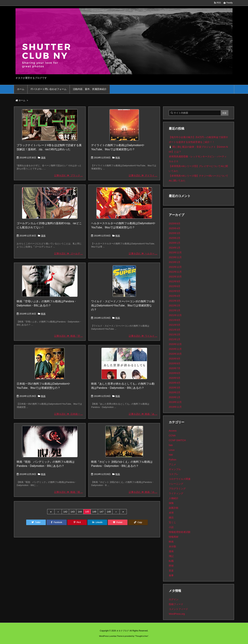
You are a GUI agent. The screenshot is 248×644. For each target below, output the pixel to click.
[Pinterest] (77, 522)
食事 (171, 575)
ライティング (176, 493)
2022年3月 (175, 301)
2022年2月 (175, 306)
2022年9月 (175, 281)
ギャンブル (175, 469)
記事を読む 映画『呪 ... (68, 492)
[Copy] (138, 522)
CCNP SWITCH (177, 440)
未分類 (172, 546)
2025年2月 (175, 238)
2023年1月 (175, 262)
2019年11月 (175, 407)
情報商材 (174, 537)
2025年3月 (175, 233)
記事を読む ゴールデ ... (68, 253)
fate (171, 445)
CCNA (172, 435)
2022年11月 (175, 272)
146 (94, 512)
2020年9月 (175, 359)
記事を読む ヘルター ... (143, 253)
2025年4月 (175, 228)
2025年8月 (175, 224)
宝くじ (172, 522)
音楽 (171, 571)
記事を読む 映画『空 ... (68, 336)
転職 (171, 561)
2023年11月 (175, 257)
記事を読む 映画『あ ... (143, 414)
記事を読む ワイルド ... (143, 336)
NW (171, 455)
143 (73, 512)
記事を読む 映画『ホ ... (143, 492)
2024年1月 (175, 248)
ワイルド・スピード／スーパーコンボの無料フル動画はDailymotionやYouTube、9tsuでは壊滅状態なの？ (123, 305)
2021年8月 (175, 320)
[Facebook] (57, 522)
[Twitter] (36, 522)
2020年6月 (175, 373)
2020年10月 (175, 354)
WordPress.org (177, 614)
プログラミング (177, 489)
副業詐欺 (174, 508)
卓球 (171, 513)
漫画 (43, 158)
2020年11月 (175, 349)
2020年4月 (175, 383)
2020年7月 (175, 368)
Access (173, 431)
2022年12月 (175, 267)
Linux (172, 450)
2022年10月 (175, 277)
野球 (171, 566)
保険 (171, 503)
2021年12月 (175, 315)
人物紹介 (174, 498)
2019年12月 (175, 402)
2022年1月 (175, 310)
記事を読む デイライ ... (143, 175)
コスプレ (174, 474)
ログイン (174, 599)
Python (173, 460)
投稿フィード (176, 604)
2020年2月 (175, 392)
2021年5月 (175, 325)
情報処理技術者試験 (180, 532)
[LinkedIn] (97, 522)
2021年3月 (175, 330)
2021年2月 (175, 334)
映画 (118, 158)
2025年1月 (175, 243)
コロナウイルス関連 (180, 479)
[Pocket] (118, 522)
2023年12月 (175, 252)
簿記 (171, 556)
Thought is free (141, 636)
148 (109, 512)
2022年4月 (175, 296)
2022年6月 (175, 286)
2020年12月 (175, 344)
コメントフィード (178, 609)
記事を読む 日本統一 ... (68, 414)
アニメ (172, 464)
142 (65, 512)
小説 (171, 527)
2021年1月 (175, 339)
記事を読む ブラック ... (68, 175)
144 (80, 512)
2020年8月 (175, 363)
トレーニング (176, 484)
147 (102, 512)
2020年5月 (175, 378)
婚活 (171, 518)
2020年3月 (175, 388)
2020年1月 (175, 397)
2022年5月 (175, 291)
